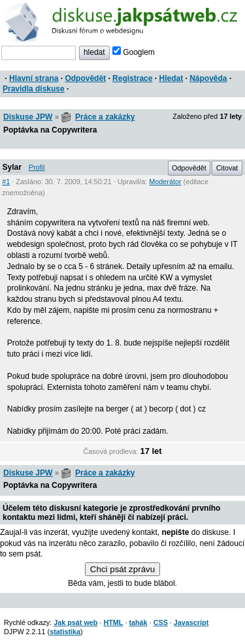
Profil (37, 167)
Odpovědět (85, 78)
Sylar (12, 167)
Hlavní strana (34, 78)
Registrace (132, 78)
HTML (113, 622)
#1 (6, 182)
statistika (65, 632)
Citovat (227, 168)
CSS (161, 622)
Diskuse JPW (28, 117)
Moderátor (165, 182)
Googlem (134, 52)
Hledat (171, 78)
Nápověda (208, 78)
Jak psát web (75, 622)
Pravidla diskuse (34, 89)
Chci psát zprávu (122, 569)
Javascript (191, 622)
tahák (138, 622)
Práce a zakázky (105, 117)
